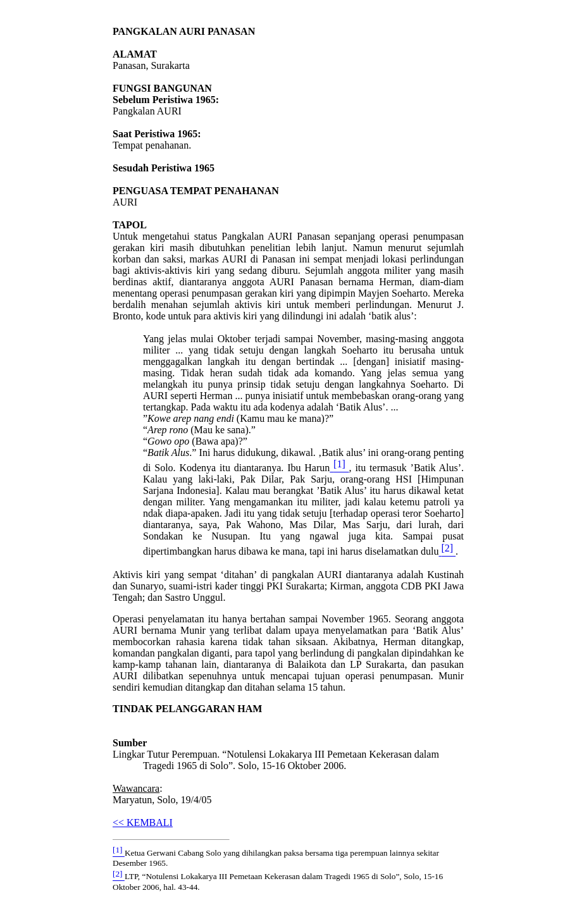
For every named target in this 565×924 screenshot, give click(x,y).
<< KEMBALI (143, 822)
